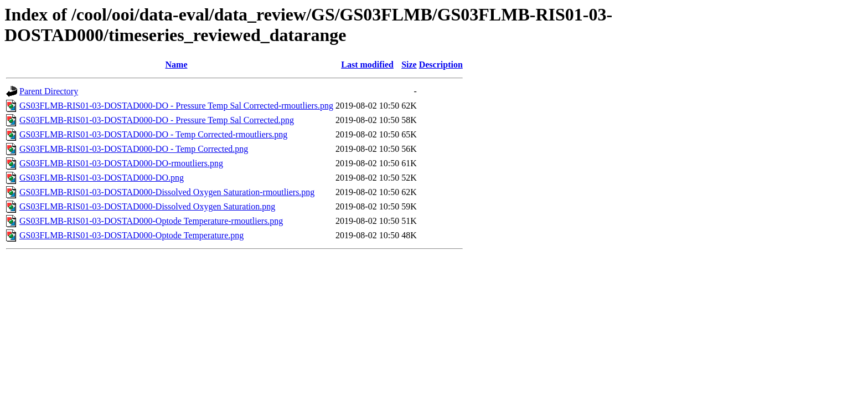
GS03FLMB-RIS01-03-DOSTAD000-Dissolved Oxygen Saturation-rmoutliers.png (167, 192)
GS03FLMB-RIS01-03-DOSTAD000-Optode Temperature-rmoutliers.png (151, 221)
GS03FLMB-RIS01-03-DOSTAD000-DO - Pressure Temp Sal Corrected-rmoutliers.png (176, 106)
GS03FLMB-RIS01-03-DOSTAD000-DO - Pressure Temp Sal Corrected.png (157, 120)
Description (441, 65)
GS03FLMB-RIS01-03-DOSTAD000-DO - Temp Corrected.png (134, 149)
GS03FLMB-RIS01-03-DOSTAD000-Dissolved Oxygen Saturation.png (147, 206)
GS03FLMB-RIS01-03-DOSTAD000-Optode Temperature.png (131, 235)
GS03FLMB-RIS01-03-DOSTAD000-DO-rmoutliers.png (121, 163)
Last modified (367, 65)
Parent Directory (49, 91)
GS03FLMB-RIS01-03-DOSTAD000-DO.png (102, 178)
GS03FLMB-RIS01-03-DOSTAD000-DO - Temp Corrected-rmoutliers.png (153, 134)
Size (409, 65)
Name (177, 65)
